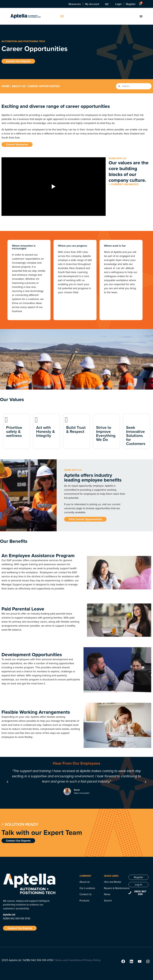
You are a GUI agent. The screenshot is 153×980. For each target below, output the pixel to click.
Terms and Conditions (68, 960)
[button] (7, 782)
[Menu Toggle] (141, 16)
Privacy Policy (92, 960)
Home (5, 86)
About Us (19, 86)
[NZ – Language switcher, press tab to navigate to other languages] (108, 4)
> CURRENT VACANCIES (124, 184)
